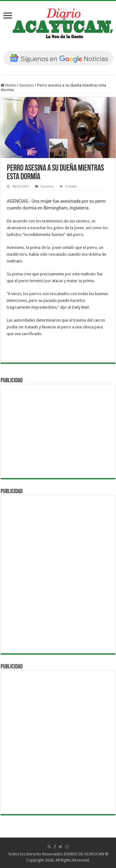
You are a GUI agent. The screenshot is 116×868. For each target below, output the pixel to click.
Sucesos (26, 85)
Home (8, 85)
